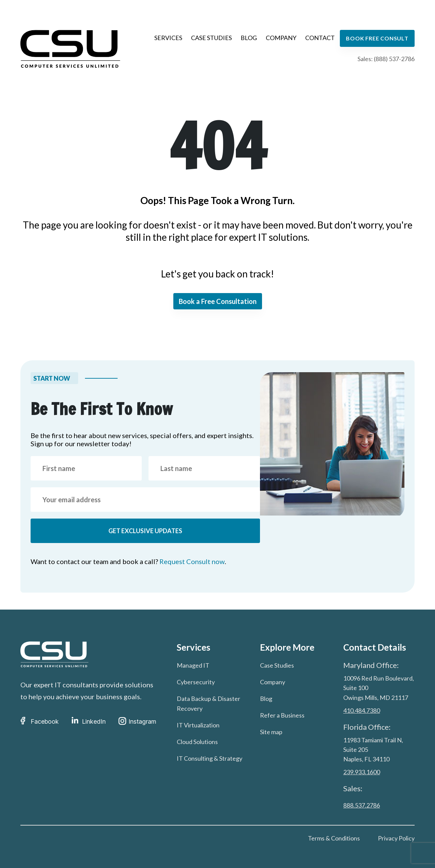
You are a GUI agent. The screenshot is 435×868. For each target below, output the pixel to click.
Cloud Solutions (197, 742)
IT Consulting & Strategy (210, 758)
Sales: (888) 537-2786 (386, 59)
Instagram (137, 721)
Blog (249, 38)
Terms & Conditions (334, 838)
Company (281, 38)
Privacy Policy (396, 838)
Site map (271, 732)
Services (168, 38)
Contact (320, 38)
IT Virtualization (198, 725)
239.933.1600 (362, 772)
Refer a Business (282, 715)
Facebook (40, 721)
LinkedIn (89, 721)
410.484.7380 (362, 710)
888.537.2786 (362, 805)
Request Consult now (192, 561)
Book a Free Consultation (218, 301)
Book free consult (377, 38)
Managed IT (193, 665)
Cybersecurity (196, 682)
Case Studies (211, 38)
